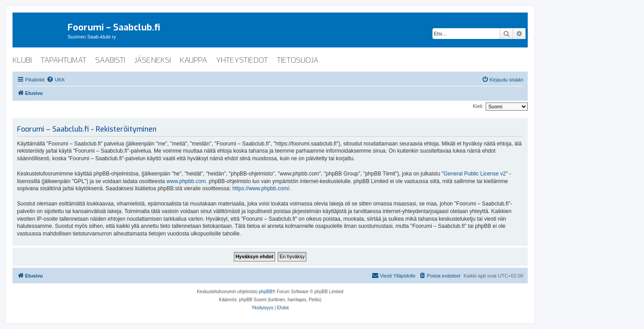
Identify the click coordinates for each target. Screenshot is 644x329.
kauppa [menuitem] (193, 60)
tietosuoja (298, 60)
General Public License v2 (475, 174)
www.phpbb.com (186, 181)
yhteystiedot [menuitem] (242, 60)
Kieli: (478, 106)
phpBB (266, 292)
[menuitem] (56, 80)
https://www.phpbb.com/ (261, 188)
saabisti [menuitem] (110, 60)
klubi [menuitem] (22, 60)
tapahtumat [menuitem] (64, 60)
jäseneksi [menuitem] (153, 60)
